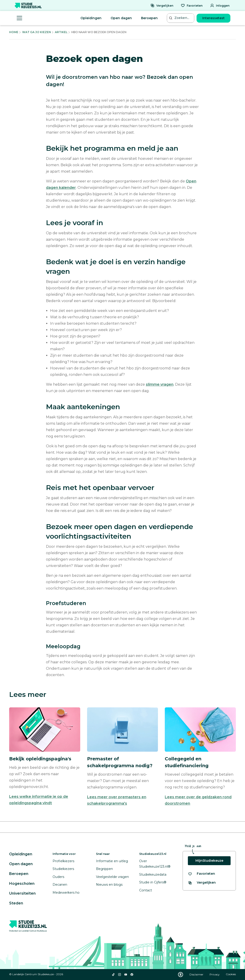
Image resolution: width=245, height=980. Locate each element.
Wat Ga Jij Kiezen (37, 32)
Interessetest (213, 18)
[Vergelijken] (162, 5)
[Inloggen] (220, 5)
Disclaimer (197, 974)
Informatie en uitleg (112, 861)
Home (14, 32)
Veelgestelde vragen (112, 877)
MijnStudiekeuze (209, 861)
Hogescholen (22, 884)
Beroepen (149, 18)
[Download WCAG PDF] (181, 975)
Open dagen (121, 18)
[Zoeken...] (181, 18)
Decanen (60, 885)
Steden (16, 903)
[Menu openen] (19, 18)
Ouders (58, 877)
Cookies (231, 974)
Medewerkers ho (66, 893)
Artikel (61, 32)
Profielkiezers (63, 861)
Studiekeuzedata (153, 875)
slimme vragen (160, 384)
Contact (146, 890)
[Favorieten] (192, 5)
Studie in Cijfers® (153, 882)
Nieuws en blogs (109, 885)
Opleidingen (91, 18)
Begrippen (104, 869)
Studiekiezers (63, 869)
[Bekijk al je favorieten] (201, 874)
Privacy (215, 974)
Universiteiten (22, 893)
